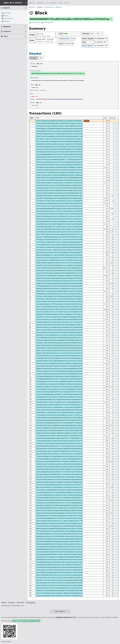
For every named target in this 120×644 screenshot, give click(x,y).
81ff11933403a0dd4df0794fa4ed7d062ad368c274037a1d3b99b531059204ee (59, 531)
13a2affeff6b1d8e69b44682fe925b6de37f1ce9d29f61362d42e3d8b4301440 (59, 394)
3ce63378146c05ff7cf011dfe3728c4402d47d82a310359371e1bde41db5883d (59, 585)
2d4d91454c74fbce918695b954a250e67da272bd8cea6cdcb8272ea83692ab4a (59, 467)
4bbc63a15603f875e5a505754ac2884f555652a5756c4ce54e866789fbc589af (59, 309)
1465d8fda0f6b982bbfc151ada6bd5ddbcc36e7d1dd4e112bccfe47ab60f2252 (59, 322)
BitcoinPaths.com (18, 606)
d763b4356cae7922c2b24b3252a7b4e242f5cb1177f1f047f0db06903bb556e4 (59, 503)
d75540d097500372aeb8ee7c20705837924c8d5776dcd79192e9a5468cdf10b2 (59, 196)
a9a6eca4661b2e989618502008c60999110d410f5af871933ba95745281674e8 (59, 420)
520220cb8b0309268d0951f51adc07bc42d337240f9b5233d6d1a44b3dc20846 (59, 154)
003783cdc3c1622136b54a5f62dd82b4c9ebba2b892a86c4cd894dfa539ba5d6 (59, 511)
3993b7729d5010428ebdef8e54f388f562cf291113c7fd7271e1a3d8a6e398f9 (59, 263)
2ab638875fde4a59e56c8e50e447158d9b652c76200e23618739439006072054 (59, 482)
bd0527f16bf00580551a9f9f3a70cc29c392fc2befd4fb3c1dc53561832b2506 (59, 575)
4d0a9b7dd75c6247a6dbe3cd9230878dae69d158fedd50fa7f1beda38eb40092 (59, 283)
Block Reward (88, 46)
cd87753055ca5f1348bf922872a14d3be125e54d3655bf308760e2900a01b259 (59, 247)
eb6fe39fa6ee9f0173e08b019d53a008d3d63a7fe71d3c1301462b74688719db (59, 431)
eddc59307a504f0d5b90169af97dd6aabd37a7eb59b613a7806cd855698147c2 (59, 542)
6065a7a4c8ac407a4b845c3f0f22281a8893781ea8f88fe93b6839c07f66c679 (59, 330)
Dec (40, 85)
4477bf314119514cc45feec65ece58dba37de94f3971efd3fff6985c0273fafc (59, 206)
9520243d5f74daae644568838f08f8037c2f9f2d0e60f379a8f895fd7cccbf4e (59, 462)
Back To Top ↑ (60, 611)
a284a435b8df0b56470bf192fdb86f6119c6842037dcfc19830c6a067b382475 (59, 366)
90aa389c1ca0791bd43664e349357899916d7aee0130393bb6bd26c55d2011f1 (59, 325)
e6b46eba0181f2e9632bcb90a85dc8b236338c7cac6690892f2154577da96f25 (59, 314)
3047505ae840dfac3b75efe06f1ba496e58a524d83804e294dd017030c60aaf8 (59, 449)
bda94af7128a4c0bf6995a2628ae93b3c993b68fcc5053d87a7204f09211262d (59, 307)
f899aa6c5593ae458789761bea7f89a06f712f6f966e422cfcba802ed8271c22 (59, 596)
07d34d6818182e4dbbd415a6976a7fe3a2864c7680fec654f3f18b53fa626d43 (59, 554)
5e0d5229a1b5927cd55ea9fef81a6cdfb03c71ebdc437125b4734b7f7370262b (59, 157)
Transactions (64, 39)
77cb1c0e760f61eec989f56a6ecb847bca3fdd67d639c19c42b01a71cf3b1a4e (59, 123)
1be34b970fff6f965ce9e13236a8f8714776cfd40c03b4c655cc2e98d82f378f (59, 387)
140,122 (40, 34)
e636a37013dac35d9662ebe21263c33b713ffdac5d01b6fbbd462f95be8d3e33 (59, 162)
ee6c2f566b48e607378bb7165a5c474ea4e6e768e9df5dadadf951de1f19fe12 (59, 338)
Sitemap (20, 603)
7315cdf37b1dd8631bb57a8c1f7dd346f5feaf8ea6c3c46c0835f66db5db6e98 (59, 495)
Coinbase (87, 121)
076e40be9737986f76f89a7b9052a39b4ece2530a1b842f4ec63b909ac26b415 (59, 343)
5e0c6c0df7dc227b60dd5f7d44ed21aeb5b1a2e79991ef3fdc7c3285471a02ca (59, 219)
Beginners (7, 27)
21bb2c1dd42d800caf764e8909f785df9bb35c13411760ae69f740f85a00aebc (59, 121)
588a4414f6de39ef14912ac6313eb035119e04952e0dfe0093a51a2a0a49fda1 (59, 345)
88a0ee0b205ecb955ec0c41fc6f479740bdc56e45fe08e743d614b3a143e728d (59, 536)
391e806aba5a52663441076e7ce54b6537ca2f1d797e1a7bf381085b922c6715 (59, 405)
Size (105, 118)
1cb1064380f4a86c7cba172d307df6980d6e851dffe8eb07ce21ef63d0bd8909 (59, 224)
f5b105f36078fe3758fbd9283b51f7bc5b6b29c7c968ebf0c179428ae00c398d (59, 276)
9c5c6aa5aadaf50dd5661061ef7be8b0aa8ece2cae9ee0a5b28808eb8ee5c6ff (59, 376)
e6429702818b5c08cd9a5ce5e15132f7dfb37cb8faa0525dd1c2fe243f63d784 (59, 211)
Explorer (32, 7)
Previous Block (35, 71)
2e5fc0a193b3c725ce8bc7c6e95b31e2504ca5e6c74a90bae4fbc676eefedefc (59, 250)
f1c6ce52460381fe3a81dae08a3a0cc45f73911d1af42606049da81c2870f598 (59, 389)
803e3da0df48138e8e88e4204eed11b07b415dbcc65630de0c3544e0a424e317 (59, 565)
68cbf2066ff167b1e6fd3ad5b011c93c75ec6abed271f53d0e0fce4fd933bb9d (59, 335)
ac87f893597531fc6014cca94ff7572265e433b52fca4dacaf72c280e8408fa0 (59, 201)
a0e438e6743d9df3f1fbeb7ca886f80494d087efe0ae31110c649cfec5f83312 (59, 361)
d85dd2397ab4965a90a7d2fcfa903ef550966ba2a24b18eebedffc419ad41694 (59, 255)
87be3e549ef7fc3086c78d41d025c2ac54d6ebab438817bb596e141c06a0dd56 (59, 299)
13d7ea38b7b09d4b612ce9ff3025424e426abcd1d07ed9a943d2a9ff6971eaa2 (59, 304)
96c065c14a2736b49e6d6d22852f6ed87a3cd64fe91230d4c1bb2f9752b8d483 (59, 229)
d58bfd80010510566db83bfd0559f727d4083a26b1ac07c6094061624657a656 (59, 508)
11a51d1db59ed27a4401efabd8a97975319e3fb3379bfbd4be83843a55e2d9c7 (59, 567)
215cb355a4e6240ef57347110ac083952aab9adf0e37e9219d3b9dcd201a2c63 (59, 356)
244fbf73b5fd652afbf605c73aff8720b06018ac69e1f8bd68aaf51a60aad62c (59, 371)
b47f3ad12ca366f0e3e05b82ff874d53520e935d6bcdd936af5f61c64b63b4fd (59, 296)
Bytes (61, 44)
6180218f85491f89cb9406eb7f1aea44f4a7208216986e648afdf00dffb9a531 (59, 165)
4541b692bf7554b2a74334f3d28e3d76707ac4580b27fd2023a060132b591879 (59, 317)
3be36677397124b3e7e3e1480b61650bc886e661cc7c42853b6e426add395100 (59, 160)
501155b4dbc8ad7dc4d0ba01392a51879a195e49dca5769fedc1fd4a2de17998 (59, 232)
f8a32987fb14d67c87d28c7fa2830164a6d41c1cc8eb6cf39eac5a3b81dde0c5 (59, 407)
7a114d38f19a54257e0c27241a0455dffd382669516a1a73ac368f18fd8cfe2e (59, 451)
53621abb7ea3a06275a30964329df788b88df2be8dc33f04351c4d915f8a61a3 (59, 547)
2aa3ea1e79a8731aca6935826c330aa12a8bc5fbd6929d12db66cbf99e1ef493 (59, 180)
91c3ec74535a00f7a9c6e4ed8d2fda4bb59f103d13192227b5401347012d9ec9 (59, 302)
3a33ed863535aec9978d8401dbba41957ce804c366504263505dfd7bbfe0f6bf (59, 203)
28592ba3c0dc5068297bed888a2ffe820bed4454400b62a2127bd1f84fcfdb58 (59, 433)
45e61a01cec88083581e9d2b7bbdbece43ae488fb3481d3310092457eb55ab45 (59, 237)
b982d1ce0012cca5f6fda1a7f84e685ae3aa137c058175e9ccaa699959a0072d (59, 570)
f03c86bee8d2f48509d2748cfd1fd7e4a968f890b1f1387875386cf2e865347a (59, 147)
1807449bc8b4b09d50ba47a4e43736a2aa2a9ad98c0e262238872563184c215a (59, 534)
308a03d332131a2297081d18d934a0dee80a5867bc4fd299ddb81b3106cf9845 (59, 591)
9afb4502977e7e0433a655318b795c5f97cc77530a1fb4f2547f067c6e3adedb (59, 240)
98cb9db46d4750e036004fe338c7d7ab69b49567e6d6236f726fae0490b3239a (59, 400)
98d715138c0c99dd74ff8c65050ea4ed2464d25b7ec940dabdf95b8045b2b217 (59, 142)
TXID (37, 118)
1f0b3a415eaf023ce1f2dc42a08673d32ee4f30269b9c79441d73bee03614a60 (59, 327)
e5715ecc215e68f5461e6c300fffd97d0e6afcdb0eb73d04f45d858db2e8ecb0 (59, 593)
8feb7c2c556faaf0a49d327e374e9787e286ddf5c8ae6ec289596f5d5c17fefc (59, 234)
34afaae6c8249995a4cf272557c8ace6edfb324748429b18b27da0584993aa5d (59, 188)
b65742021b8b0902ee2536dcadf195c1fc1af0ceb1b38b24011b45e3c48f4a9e (59, 446)
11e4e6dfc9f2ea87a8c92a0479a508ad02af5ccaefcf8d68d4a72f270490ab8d (59, 265)
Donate (12, 603)
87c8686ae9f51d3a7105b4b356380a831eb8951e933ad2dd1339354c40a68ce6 (59, 500)
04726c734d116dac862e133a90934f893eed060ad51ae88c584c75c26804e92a (59, 175)
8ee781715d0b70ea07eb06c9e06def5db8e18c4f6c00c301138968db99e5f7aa (59, 268)
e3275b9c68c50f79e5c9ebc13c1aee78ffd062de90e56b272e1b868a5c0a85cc (59, 185)
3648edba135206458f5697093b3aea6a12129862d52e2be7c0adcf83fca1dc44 (59, 289)
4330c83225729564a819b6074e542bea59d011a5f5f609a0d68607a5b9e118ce (59, 193)
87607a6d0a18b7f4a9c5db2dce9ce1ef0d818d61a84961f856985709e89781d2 (59, 152)
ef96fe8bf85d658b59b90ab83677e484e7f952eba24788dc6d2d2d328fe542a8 (59, 209)
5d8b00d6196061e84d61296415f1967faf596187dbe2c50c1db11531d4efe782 (59, 549)
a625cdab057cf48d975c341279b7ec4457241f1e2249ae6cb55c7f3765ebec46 (59, 139)
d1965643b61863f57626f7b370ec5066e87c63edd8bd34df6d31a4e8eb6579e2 (59, 131)
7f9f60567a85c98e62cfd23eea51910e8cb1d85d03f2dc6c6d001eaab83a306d (59, 286)
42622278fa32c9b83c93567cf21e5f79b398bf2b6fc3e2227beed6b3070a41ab (59, 312)
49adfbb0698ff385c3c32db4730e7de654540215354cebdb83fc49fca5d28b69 (59, 516)
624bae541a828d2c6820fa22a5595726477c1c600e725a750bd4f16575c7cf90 (59, 521)
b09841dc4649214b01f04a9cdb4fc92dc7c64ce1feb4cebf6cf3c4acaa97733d (59, 353)
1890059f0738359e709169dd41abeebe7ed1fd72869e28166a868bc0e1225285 (59, 369)
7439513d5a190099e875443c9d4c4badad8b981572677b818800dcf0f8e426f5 (59, 340)
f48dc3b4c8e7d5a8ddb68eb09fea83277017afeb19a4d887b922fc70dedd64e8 (59, 423)
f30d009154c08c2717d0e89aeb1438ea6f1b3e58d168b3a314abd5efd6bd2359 (59, 464)
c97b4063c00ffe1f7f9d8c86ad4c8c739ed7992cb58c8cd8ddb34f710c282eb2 (59, 172)
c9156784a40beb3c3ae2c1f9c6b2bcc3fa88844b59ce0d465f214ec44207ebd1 (59, 382)
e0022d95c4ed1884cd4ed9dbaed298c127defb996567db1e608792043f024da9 (59, 170)
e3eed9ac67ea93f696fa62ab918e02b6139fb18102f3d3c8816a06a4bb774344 (59, 374)
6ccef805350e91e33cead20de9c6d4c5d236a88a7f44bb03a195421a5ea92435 (59, 384)
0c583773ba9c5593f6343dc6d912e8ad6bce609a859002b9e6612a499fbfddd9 (59, 410)
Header (35, 54)
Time (32, 85)
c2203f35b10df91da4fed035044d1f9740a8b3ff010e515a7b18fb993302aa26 (59, 214)
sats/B (116, 124)
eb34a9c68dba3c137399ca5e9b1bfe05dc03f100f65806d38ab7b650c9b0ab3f (59, 348)
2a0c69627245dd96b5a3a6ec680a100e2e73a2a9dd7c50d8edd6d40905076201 (59, 459)
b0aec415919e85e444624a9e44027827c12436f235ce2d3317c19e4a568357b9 (59, 454)
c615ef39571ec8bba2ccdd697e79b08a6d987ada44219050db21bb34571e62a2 (59, 191)
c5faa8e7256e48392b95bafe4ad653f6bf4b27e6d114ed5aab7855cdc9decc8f (59, 441)
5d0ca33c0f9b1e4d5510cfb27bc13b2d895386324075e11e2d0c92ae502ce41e (59, 588)
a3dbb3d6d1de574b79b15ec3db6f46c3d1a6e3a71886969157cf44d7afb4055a (59, 144)
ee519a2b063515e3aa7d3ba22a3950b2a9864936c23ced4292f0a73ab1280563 (59, 271)
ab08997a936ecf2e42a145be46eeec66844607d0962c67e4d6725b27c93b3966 (59, 291)
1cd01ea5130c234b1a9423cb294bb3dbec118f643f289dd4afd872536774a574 (59, 258)
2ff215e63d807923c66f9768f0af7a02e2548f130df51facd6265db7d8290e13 (59, 436)
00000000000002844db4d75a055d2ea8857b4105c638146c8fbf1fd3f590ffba (58, 74)
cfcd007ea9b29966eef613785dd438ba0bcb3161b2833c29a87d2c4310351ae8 (59, 456)
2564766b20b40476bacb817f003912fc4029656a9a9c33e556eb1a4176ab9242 (59, 222)
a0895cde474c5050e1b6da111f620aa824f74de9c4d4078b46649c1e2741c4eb (59, 273)
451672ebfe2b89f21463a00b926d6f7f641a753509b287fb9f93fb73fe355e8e (59, 392)
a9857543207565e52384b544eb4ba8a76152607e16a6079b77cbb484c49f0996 (59, 573)
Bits (42, 64)
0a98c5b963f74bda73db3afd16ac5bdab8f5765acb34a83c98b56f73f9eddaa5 (59, 477)
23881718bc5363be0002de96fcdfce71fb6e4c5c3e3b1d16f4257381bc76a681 (59, 518)
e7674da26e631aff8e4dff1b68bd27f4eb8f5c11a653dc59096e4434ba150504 (59, 126)
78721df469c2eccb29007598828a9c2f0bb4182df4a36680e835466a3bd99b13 (59, 490)
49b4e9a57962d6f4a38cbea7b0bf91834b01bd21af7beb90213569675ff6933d (59, 513)
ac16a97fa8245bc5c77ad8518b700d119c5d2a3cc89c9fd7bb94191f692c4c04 (59, 260)
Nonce (33, 103)
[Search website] (74, 3)
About (4, 603)
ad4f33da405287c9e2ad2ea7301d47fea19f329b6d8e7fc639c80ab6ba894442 (59, 252)
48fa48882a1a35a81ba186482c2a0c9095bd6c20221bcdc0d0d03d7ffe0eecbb (59, 167)
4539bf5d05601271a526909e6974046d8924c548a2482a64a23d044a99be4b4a (59, 129)
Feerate (113, 118)
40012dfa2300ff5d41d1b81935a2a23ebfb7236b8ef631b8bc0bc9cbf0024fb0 (59, 332)
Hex (41, 58)
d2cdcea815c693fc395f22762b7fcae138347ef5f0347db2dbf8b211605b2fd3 (59, 578)
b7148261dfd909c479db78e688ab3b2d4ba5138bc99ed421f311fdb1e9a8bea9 (59, 418)
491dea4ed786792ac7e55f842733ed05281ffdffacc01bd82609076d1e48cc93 (59, 402)
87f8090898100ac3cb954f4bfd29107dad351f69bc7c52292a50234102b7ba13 (59, 294)
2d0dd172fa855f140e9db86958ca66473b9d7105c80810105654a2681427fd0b (59, 136)
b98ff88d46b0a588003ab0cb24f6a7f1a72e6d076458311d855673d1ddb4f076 (59, 379)
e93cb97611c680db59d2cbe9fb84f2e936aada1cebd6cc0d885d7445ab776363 (59, 428)
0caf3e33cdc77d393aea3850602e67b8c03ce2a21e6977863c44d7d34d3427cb (59, 485)
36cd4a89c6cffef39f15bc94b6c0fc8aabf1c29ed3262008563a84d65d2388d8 (59, 580)
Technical (7, 31)
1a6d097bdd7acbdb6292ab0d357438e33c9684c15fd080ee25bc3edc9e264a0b (59, 469)
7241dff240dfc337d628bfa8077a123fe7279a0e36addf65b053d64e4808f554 (59, 242)
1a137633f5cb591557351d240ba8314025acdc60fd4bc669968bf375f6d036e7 (59, 526)
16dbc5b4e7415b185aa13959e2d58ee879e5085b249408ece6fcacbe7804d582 (59, 149)
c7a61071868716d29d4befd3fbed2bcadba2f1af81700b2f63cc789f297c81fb (59, 183)
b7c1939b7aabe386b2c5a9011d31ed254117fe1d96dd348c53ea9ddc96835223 (59, 498)
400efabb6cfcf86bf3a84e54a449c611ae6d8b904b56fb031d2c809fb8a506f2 (59, 198)
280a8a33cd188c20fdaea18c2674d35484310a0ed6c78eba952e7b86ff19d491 (59, 278)
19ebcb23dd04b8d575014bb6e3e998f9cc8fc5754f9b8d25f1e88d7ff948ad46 (59, 472)
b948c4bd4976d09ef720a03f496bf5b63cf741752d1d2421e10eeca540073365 (59, 474)
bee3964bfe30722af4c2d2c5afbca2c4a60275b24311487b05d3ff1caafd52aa (59, 397)
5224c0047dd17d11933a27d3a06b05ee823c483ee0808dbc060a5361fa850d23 (59, 425)
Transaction (49, 7)
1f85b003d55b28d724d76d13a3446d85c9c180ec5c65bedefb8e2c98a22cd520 (59, 562)
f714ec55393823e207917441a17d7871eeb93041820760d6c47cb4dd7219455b (59, 493)
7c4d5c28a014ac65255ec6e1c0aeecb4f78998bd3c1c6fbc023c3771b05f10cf (59, 415)
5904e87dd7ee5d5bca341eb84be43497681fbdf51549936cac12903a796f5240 (59, 363)
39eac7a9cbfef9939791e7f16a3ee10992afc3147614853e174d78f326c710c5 (59, 487)
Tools (6, 36)
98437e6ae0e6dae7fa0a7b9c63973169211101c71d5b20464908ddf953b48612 (59, 583)
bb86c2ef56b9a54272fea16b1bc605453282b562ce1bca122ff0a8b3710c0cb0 (59, 523)
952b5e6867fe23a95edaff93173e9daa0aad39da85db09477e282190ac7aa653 (59, 505)
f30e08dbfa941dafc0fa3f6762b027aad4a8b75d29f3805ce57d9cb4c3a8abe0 (59, 560)
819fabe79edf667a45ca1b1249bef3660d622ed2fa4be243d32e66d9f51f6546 (59, 320)
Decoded (33, 58)
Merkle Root (35, 78)
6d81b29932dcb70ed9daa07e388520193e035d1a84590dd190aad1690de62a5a (59, 539)
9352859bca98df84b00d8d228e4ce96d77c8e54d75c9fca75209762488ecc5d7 (59, 438)
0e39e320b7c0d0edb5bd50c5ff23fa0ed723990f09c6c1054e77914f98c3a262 (59, 134)
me (83, 617)
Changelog (30, 603)
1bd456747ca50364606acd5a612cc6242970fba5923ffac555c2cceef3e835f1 (59, 216)
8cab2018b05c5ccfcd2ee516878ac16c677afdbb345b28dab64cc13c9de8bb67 (59, 413)
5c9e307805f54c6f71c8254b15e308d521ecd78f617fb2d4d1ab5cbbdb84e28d (59, 358)
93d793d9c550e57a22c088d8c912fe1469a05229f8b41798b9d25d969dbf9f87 (59, 557)
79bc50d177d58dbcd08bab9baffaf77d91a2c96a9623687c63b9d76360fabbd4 (59, 480)
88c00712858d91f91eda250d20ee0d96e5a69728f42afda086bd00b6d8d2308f (59, 178)
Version (33, 64)
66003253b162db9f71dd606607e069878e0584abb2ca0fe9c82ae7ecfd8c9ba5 (59, 529)
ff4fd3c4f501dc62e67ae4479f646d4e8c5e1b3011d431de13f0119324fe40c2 (59, 281)
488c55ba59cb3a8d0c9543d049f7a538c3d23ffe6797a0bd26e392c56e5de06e (59, 552)
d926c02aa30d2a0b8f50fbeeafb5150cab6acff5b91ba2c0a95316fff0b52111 (59, 544)
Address (59, 7)
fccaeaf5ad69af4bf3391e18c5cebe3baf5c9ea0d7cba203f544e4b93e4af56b (59, 245)
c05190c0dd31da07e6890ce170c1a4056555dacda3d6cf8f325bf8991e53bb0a (59, 227)
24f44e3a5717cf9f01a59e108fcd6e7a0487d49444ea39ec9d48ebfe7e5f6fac (59, 443)
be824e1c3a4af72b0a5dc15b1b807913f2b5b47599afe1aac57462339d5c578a (59, 351)
